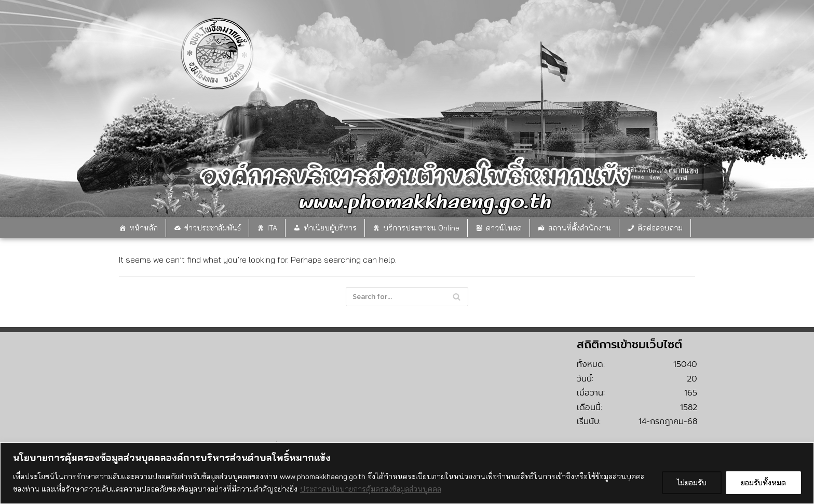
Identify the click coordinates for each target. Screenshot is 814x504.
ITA (272, 228)
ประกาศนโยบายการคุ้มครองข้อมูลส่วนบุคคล (371, 489)
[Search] (407, 297)
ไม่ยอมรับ (692, 483)
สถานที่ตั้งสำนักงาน (580, 228)
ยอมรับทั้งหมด (763, 483)
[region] (407, 473)
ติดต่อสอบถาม (660, 228)
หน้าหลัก (144, 228)
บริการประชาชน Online (421, 228)
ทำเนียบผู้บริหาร (330, 228)
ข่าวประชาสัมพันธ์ (213, 228)
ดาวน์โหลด (504, 228)
